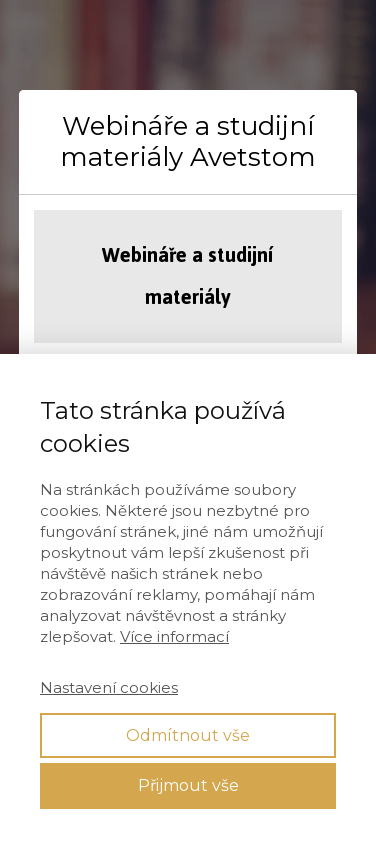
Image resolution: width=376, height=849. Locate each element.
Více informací (174, 636)
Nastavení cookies (109, 687)
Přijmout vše (188, 785)
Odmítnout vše (188, 735)
